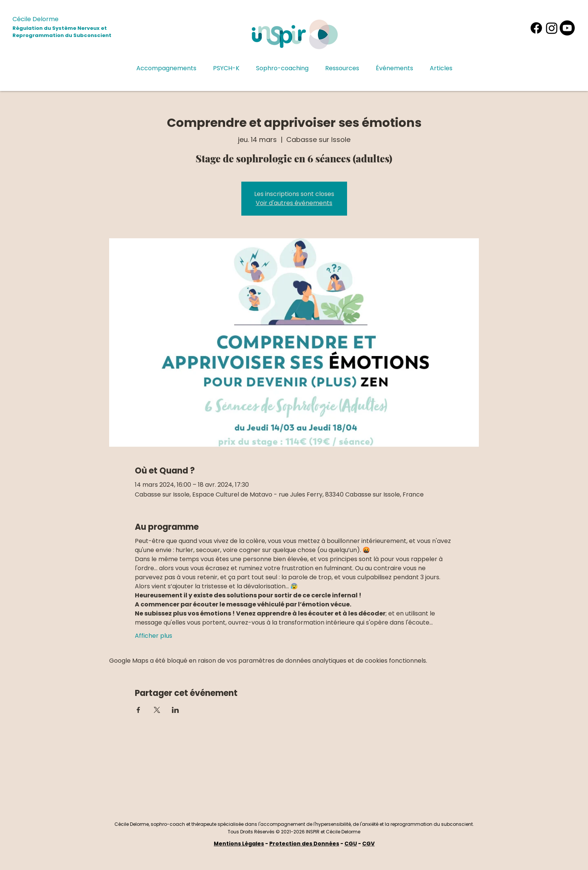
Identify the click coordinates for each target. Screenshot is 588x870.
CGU (351, 844)
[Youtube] (567, 28)
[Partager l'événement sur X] (157, 710)
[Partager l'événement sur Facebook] (138, 710)
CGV (368, 844)
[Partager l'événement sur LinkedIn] (175, 710)
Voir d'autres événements (294, 203)
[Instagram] (552, 28)
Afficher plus (154, 636)
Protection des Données (304, 844)
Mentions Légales (239, 844)
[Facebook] (536, 28)
